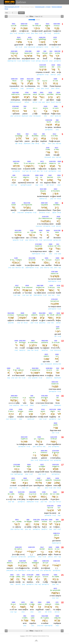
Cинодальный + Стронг (43, 7)
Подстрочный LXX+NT (12, 7)
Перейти (21, 13)
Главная (22, 636)
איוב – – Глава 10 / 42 (34, 16)
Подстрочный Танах (27, 7)
